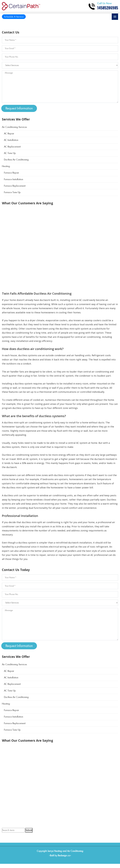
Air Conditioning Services (14, 127)
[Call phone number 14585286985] (103, 6)
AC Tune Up (10, 153)
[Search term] (13, 830)
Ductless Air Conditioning (16, 160)
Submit (29, 830)
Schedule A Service (14, 17)
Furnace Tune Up (12, 192)
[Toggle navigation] (115, 17)
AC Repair (9, 134)
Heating (6, 166)
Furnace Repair (11, 173)
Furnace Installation (14, 179)
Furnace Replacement (15, 186)
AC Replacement (12, 147)
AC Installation (11, 140)
